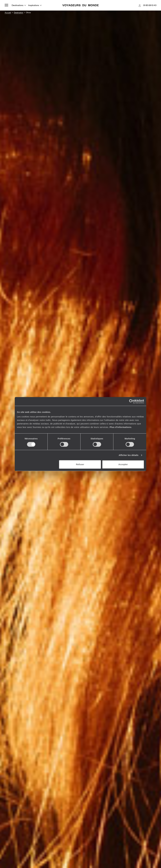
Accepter (123, 464)
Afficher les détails (128, 455)
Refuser (80, 464)
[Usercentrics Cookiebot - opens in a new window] (131, 401)
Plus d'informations (120, 427)
